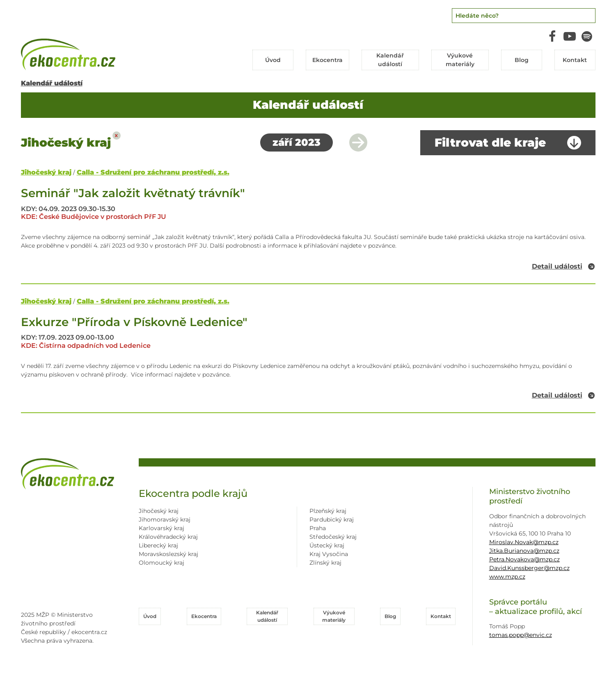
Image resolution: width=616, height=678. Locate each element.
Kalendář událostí (52, 83)
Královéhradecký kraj (168, 537)
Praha (318, 528)
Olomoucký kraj (161, 563)
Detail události (557, 267)
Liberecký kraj (158, 545)
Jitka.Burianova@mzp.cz (524, 551)
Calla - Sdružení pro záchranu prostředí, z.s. (153, 172)
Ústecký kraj (327, 545)
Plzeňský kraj (328, 511)
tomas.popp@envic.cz (521, 635)
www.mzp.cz (507, 577)
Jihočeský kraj (46, 172)
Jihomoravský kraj (165, 519)
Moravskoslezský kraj (168, 554)
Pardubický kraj (332, 519)
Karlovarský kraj (161, 528)
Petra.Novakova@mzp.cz (524, 559)
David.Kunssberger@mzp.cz (529, 568)
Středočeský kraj (333, 537)
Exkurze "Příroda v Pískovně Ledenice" (134, 322)
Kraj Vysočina (329, 554)
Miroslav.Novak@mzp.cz (524, 542)
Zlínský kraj (325, 563)
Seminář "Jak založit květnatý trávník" (133, 193)
